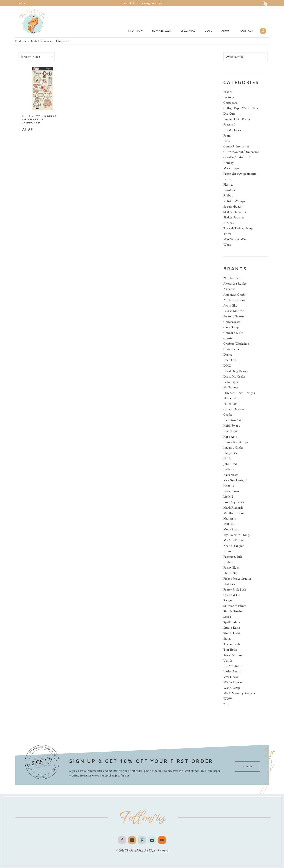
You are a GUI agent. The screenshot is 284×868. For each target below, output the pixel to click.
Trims (227, 234)
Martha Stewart (234, 513)
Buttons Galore (234, 316)
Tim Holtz (230, 650)
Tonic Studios (233, 655)
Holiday (229, 163)
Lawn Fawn (231, 491)
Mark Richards (233, 508)
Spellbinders (232, 622)
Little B (228, 497)
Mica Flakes (231, 168)
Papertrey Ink (233, 557)
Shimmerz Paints (235, 606)
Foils (227, 141)
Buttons (229, 97)
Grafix (228, 415)
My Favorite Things (237, 535)
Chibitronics (232, 322)
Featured (229, 124)
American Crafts (234, 295)
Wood (227, 245)
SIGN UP (247, 766)
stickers (229, 223)
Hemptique (231, 431)
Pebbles (228, 562)
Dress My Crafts (234, 377)
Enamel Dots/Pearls (237, 119)
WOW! (228, 699)
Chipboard (231, 103)
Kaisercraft (231, 475)
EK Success (231, 387)
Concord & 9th (234, 333)
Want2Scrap (232, 688)
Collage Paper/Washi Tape (241, 108)
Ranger (228, 600)
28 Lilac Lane (232, 278)
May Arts (230, 519)
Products (20, 41)
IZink (227, 458)
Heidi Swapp (232, 426)
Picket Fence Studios (237, 579)
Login (21, 3)
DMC (227, 366)
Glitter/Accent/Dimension (242, 152)
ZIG (226, 704)
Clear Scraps (232, 327)
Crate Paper (231, 349)
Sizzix (227, 617)
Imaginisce (231, 453)
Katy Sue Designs (235, 480)
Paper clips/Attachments (240, 174)
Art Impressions (234, 300)
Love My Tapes (234, 502)
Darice (228, 355)
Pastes (227, 179)
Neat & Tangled (234, 546)
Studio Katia (232, 628)
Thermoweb (232, 644)
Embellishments (41, 41)
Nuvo (227, 551)
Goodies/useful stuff (237, 157)
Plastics (228, 185)
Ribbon (228, 195)
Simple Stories (233, 611)
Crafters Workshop (236, 344)
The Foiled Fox (134, 850)
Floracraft (230, 398)
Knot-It (229, 486)
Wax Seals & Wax (235, 239)
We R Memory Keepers (239, 693)
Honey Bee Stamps (236, 442)
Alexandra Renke (235, 284)
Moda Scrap (231, 529)
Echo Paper (231, 382)
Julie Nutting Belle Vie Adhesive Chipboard (39, 119)
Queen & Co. (232, 595)
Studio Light (232, 633)
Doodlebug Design (236, 371)
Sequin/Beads (233, 207)
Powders (229, 190)
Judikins (229, 469)
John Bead (230, 464)
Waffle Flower (233, 682)
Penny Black (231, 568)
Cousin (228, 338)
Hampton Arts (233, 420)
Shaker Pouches (234, 217)
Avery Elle (230, 306)
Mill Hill (229, 524)
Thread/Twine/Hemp (238, 228)
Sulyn (227, 639)
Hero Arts (230, 437)
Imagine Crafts (233, 448)
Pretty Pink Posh (235, 590)
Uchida (228, 661)
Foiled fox (230, 404)
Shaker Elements (235, 212)
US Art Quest (233, 666)
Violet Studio (232, 671)
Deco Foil (230, 360)
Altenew (229, 289)
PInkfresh (230, 584)
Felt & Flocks (232, 130)
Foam (227, 136)
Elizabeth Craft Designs (239, 393)
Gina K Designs (234, 409)
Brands (228, 92)
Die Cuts (229, 114)
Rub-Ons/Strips (234, 201)
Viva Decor (231, 677)
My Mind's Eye (234, 540)
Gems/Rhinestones (236, 146)
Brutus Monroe (234, 311)
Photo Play (231, 573)
